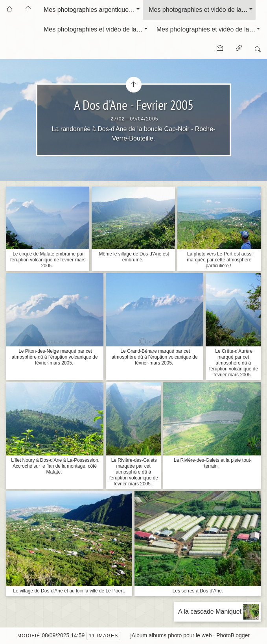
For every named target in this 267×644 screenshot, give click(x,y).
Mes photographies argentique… (89, 10)
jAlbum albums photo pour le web (171, 635)
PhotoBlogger (233, 635)
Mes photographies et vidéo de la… (198, 10)
